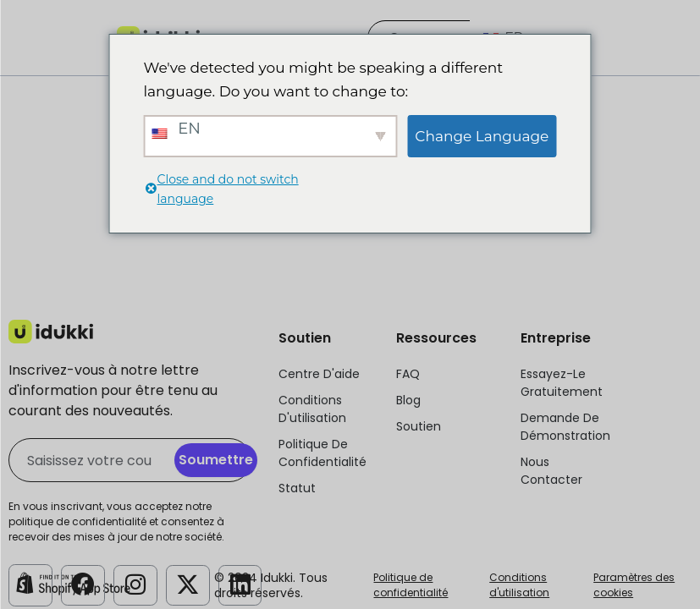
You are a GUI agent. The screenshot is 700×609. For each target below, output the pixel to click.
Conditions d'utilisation (519, 585)
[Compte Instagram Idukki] (135, 584)
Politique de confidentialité (411, 585)
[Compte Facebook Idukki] (83, 584)
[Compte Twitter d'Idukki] (188, 584)
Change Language (482, 136)
